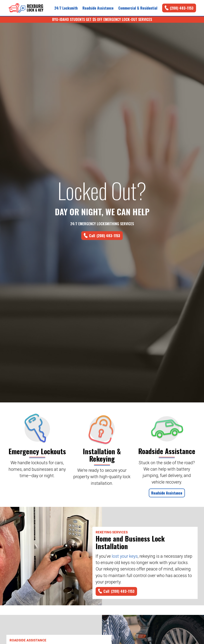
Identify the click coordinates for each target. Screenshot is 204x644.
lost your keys (125, 556)
